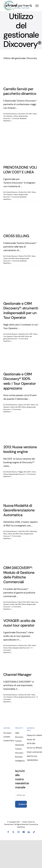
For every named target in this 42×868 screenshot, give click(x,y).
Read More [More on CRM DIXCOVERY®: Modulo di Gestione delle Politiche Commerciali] (7, 609)
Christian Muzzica (11, 114)
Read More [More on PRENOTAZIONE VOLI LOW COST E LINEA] (7, 199)
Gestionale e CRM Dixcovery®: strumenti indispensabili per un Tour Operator (21, 311)
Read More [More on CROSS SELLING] (7, 263)
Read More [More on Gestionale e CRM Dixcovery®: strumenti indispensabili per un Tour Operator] (7, 341)
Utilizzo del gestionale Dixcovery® (14, 474)
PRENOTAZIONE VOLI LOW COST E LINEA (20, 170)
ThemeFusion (9, 824)
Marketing (33, 531)
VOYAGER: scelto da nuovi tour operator (19, 623)
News (35, 114)
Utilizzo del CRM (9, 258)
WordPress (21, 827)
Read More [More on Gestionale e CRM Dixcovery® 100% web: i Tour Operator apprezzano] (7, 412)
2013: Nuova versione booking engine (20, 449)
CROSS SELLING (16, 236)
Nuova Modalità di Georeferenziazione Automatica (19, 510)
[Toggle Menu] (37, 6)
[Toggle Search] (31, 6)
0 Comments (24, 339)
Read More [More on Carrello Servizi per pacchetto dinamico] (7, 121)
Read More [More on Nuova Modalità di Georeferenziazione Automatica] (7, 538)
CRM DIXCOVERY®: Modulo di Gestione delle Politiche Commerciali (19, 575)
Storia (34, 472)
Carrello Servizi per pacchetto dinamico (20, 91)
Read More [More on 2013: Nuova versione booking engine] (7, 476)
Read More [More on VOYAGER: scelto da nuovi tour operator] (7, 652)
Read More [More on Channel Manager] (7, 702)
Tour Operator (8, 116)
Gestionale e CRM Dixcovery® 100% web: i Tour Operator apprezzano (20, 381)
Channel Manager (17, 675)
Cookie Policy (9, 741)
